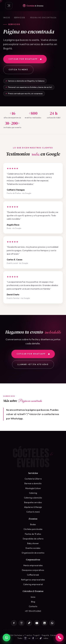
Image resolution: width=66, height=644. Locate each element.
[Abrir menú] (9, 6)
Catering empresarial (33, 584)
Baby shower (33, 543)
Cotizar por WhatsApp (25, 59)
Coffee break (33, 575)
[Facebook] (33, 638)
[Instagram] (25, 638)
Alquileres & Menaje (33, 507)
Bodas (33, 524)
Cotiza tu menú (18, 70)
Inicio (7, 18)
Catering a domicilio (33, 498)
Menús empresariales (33, 565)
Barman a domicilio (33, 483)
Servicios (20, 18)
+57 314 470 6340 (33, 611)
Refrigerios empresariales (33, 580)
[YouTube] (37, 623)
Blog (33, 602)
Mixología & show (33, 488)
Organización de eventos (33, 553)
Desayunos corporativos (33, 570)
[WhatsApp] (52, 623)
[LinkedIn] (44, 623)
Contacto (33, 606)
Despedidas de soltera (33, 539)
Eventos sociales (33, 548)
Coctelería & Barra (33, 479)
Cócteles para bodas (33, 529)
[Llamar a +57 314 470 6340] (60, 638)
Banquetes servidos (33, 502)
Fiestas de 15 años (33, 534)
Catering (33, 493)
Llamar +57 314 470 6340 (33, 364)
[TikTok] (41, 638)
